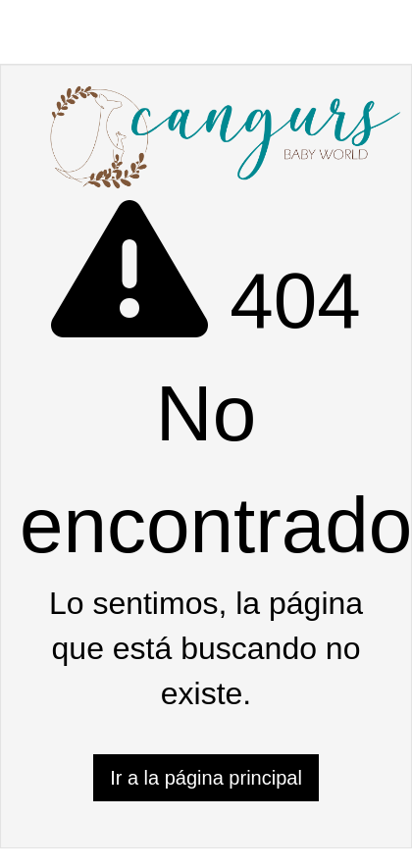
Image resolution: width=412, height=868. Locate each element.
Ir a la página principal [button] (206, 778)
